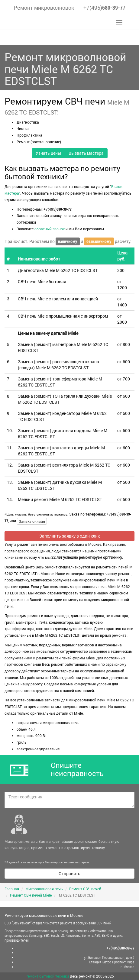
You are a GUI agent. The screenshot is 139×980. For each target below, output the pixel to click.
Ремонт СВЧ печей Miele (31, 895)
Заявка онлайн (32, 521)
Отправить (69, 873)
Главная (12, 889)
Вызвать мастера (86, 153)
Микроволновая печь (44, 889)
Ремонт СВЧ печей (85, 889)
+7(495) (104, 8)
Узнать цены (48, 153)
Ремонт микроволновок (44, 8)
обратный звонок (50, 229)
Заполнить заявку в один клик (69, 536)
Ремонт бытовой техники (47, 976)
